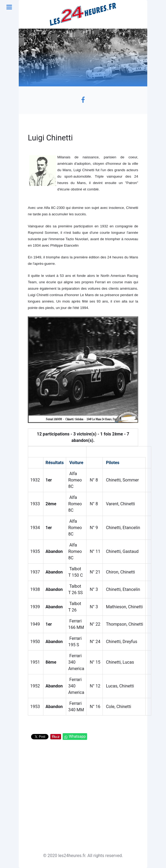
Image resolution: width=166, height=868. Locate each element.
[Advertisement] (83, 797)
